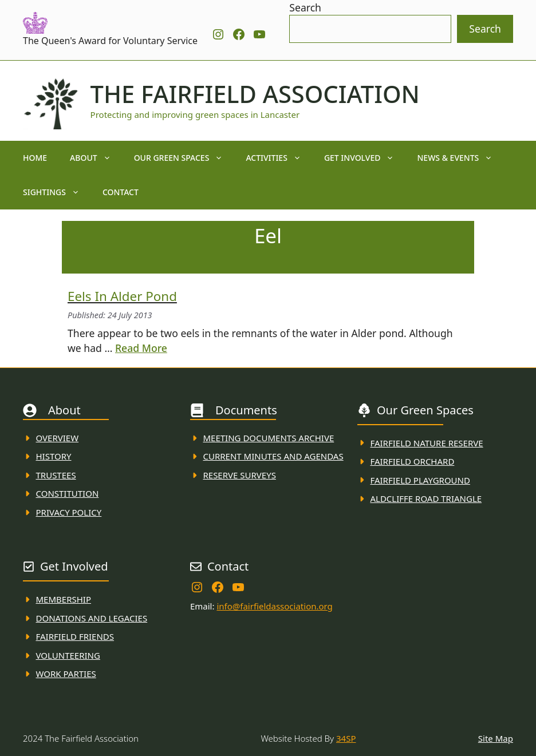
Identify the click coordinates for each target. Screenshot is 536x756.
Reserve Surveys (239, 475)
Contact (121, 192)
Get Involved (365, 158)
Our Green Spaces (184, 158)
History (54, 456)
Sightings (57, 192)
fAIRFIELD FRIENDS (75, 636)
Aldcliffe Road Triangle (426, 498)
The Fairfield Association (255, 94)
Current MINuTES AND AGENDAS (273, 456)
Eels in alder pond (122, 296)
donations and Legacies (92, 618)
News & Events (460, 158)
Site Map (496, 738)
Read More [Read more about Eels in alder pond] (141, 348)
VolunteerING (68, 655)
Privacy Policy (69, 512)
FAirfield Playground (420, 480)
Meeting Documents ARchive (268, 438)
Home (35, 158)
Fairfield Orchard (412, 461)
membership (64, 599)
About (96, 158)
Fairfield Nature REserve (426, 443)
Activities (279, 158)
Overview (58, 438)
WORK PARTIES (66, 674)
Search (305, 7)
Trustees (56, 475)
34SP (346, 738)
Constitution (68, 493)
